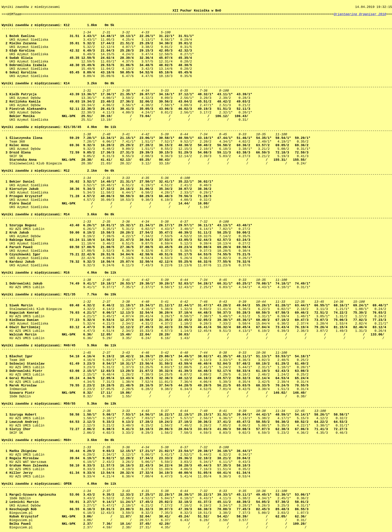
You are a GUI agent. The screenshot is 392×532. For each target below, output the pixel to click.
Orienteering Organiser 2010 (360, 14)
